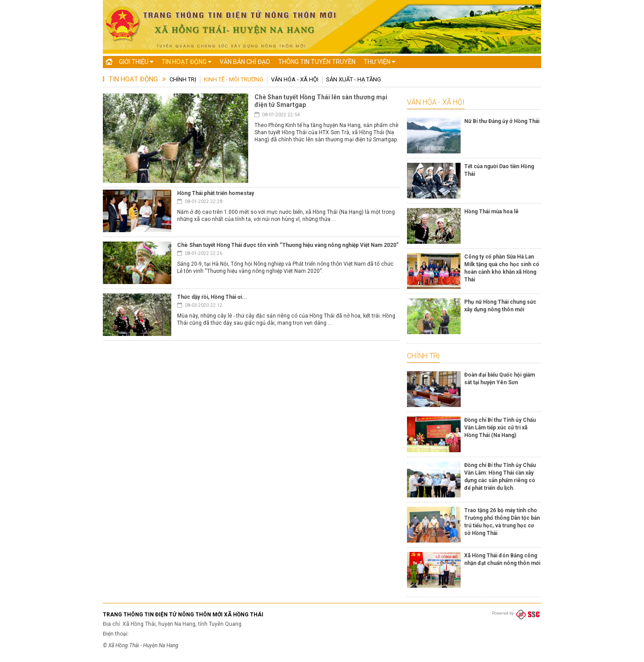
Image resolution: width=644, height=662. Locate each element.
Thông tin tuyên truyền (317, 62)
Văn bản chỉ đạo (245, 62)
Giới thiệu (136, 62)
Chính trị (183, 79)
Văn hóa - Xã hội (295, 79)
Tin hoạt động (186, 62)
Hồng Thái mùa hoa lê (491, 212)
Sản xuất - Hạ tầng (354, 79)
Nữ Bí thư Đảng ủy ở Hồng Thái (502, 121)
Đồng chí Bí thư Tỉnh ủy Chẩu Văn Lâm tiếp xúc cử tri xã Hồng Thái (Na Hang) (500, 428)
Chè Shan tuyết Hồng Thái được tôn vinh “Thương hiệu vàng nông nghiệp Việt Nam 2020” (288, 245)
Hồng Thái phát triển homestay (216, 193)
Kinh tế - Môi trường (234, 79)
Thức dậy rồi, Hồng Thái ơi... (212, 297)
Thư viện (379, 62)
